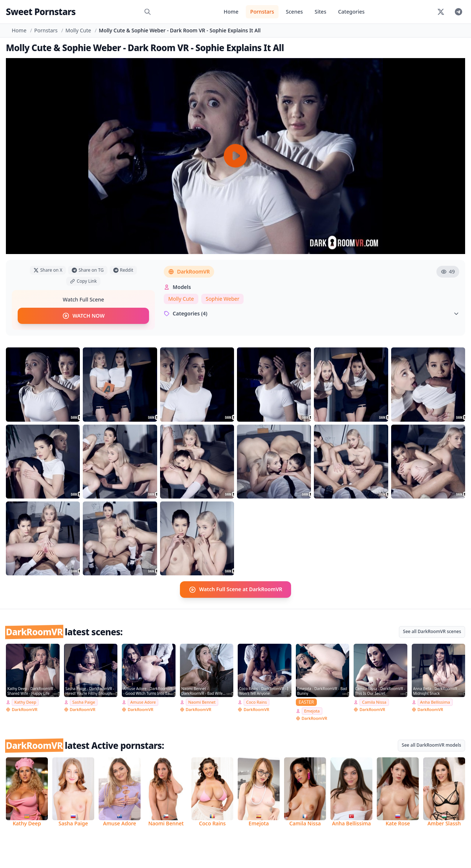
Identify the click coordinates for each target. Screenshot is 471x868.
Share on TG (88, 270)
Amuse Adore (143, 702)
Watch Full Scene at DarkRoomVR (235, 589)
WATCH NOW (83, 316)
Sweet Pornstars (41, 12)
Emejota (312, 711)
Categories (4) (311, 313)
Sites (321, 12)
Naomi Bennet (202, 702)
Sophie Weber (223, 299)
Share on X (48, 270)
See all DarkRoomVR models (431, 745)
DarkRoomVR (189, 272)
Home (231, 12)
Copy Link (83, 281)
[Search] (148, 12)
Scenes (294, 12)
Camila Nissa (374, 702)
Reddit (123, 270)
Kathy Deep (25, 702)
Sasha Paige (84, 702)
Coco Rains (256, 702)
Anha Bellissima (435, 702)
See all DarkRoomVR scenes (432, 631)
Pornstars (262, 12)
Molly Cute (78, 30)
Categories (351, 12)
